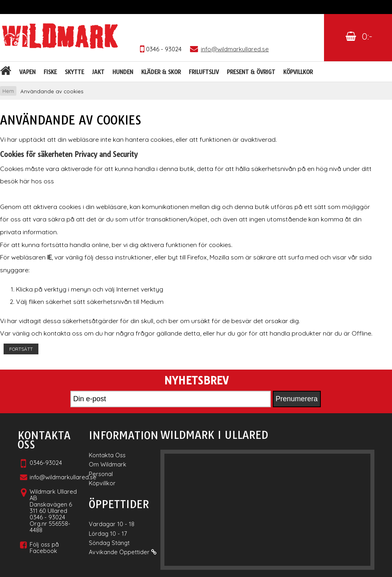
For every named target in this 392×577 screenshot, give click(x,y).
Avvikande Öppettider (123, 552)
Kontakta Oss (107, 455)
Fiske (50, 72)
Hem (8, 91)
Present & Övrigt (251, 72)
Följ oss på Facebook (44, 548)
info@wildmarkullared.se (63, 477)
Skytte (74, 72)
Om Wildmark (108, 464)
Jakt (98, 72)
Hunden (123, 72)
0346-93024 (46, 463)
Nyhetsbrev (196, 381)
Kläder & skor (161, 72)
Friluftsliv (204, 72)
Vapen (27, 72)
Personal (101, 474)
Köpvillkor (298, 72)
